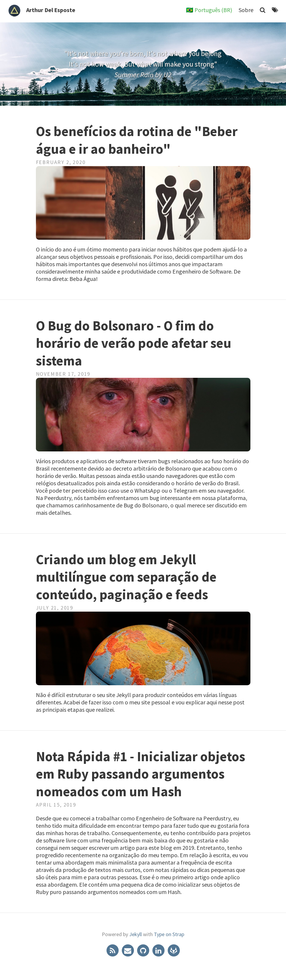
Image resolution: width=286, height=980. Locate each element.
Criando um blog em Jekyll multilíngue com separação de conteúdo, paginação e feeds (126, 577)
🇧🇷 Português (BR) (209, 10)
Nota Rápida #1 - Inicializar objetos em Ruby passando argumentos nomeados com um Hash (140, 774)
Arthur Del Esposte (51, 10)
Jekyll (135, 934)
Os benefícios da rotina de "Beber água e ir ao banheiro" (137, 140)
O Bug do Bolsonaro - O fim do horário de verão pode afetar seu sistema (134, 343)
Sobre (246, 10)
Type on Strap (169, 934)
